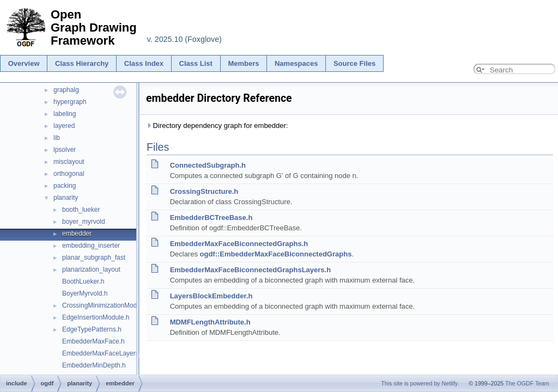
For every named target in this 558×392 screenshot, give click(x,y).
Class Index (144, 63)
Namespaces (296, 63)
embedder (77, 234)
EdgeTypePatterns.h (92, 329)
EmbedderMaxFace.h (93, 341)
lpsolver (65, 150)
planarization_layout (91, 269)
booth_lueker (81, 210)
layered (64, 126)
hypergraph (70, 102)
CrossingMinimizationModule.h (107, 305)
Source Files (354, 63)
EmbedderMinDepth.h (94, 365)
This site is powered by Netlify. (420, 383)
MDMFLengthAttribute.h (210, 322)
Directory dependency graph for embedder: (217, 125)
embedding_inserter (91, 246)
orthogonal (69, 174)
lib (57, 138)
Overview (24, 63)
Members (243, 63)
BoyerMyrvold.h (85, 293)
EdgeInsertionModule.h (96, 317)
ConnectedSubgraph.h (208, 165)
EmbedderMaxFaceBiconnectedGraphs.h (239, 244)
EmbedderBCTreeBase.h (211, 218)
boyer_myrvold (84, 222)
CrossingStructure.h (204, 191)
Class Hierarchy (82, 63)
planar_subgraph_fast (94, 258)
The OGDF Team (527, 383)
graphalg (66, 90)
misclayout (69, 162)
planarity (66, 198)
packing (65, 186)
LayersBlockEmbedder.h (211, 296)
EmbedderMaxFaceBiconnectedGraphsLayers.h (251, 270)
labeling (65, 114)
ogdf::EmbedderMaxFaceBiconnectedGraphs (276, 254)
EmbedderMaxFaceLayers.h (103, 353)
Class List (196, 63)
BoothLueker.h (83, 281)
